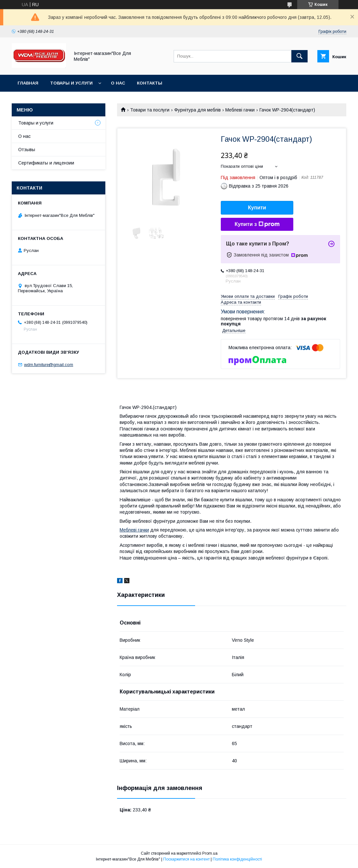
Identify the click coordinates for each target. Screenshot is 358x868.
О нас (118, 83)
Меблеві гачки (240, 110)
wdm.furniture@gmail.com (49, 365)
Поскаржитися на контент (186, 859)
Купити (257, 208)
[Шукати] (299, 56)
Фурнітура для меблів (198, 110)
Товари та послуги (150, 110)
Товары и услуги (71, 83)
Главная (28, 83)
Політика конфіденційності (237, 859)
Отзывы (27, 150)
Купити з (257, 224)
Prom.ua (210, 853)
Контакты (150, 83)
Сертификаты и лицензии (46, 163)
